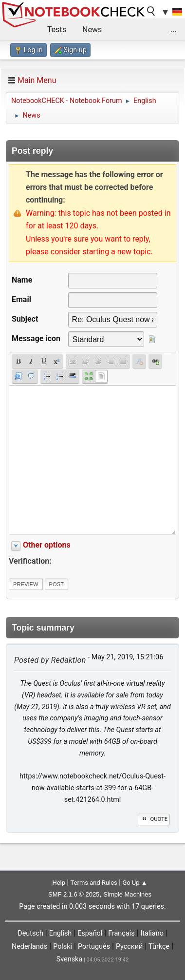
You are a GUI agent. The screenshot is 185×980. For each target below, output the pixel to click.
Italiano (152, 933)
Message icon (36, 338)
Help (59, 883)
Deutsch (30, 933)
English (61, 933)
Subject (25, 319)
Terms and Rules (94, 883)
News (92, 30)
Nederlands (29, 947)
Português (94, 947)
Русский (129, 947)
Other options (47, 545)
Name (22, 280)
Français (121, 933)
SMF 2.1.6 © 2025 (74, 894)
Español (90, 933)
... (174, 30)
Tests (57, 30)
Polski (63, 947)
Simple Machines (127, 894)
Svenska (70, 959)
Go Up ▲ (135, 883)
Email (21, 299)
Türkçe (159, 947)
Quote (154, 819)
